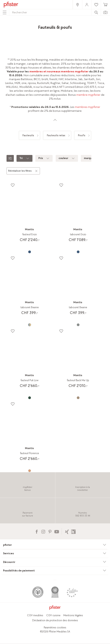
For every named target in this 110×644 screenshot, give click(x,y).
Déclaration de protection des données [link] (55, 620)
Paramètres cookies (55, 627)
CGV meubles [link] (35, 615)
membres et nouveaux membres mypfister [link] (59, 72)
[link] (77, 5)
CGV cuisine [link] (53, 615)
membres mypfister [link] (88, 107)
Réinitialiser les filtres (23, 171)
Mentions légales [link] (73, 615)
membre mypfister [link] (88, 95)
